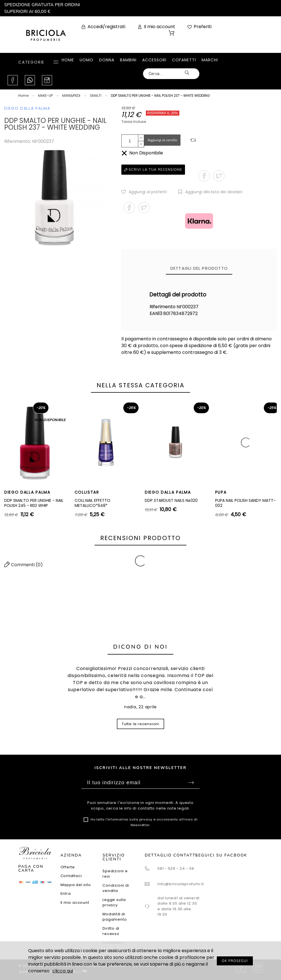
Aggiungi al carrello (162, 140)
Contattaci (71, 876)
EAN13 (156, 313)
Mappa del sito (76, 885)
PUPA (221, 492)
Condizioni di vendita (116, 888)
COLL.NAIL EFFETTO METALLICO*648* (92, 503)
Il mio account (75, 903)
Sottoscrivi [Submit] (191, 783)
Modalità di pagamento (115, 917)
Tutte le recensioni (140, 724)
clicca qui (63, 971)
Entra (66, 894)
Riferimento (163, 307)
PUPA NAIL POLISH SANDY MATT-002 (245, 503)
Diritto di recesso (111, 931)
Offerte (68, 867)
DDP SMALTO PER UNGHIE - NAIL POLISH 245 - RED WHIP (34, 503)
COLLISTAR (87, 492)
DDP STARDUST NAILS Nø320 (171, 500)
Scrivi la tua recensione (153, 170)
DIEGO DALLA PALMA (27, 108)
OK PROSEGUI (235, 961)
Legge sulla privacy (114, 903)
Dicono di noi (140, 647)
